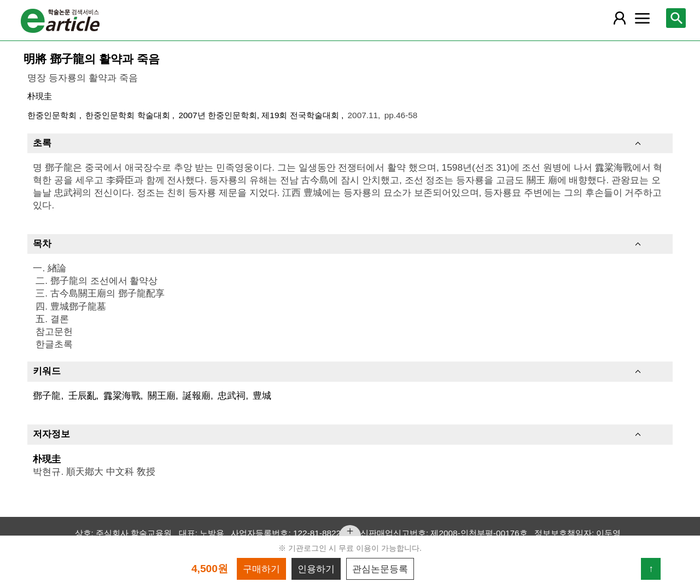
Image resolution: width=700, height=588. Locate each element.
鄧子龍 (47, 395)
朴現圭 (40, 96)
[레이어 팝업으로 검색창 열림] (676, 18)
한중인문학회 (53, 115)
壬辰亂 (82, 395)
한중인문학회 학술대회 (129, 115)
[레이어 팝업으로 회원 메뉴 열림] (619, 18)
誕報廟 (197, 395)
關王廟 (162, 395)
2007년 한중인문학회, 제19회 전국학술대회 (260, 115)
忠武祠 (232, 395)
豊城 (262, 395)
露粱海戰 (122, 395)
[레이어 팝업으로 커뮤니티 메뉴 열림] (643, 18)
